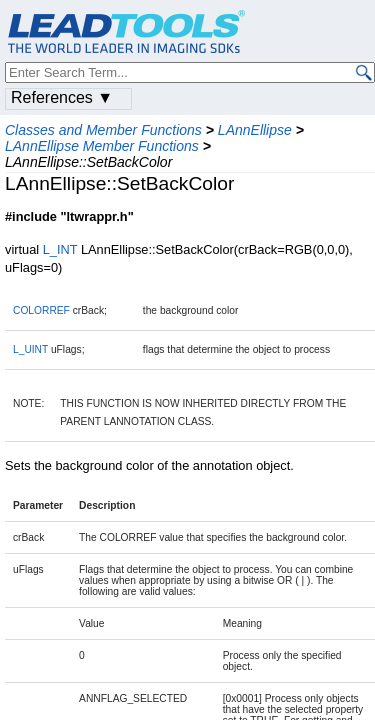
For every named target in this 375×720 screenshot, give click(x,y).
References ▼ (62, 97)
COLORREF (41, 310)
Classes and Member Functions (103, 130)
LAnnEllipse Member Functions (102, 146)
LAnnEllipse (255, 130)
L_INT (60, 249)
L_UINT (30, 349)
